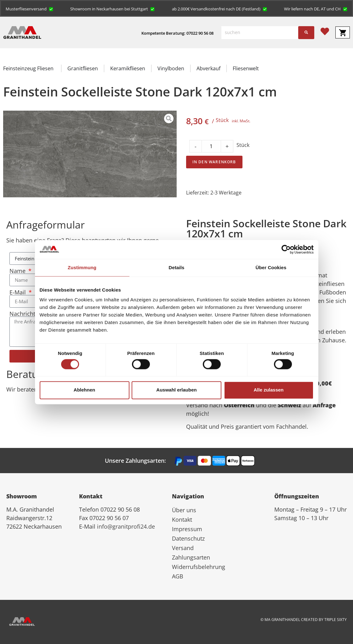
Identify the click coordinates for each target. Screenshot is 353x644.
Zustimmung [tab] (82, 267)
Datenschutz (188, 538)
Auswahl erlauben (176, 390)
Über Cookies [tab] (271, 267)
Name (18, 271)
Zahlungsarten (191, 557)
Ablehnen (84, 390)
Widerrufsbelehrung (199, 567)
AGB (178, 576)
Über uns (184, 510)
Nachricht (23, 314)
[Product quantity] (211, 146)
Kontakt (182, 519)
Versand (183, 548)
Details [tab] (177, 267)
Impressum (187, 529)
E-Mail (18, 292)
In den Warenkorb (214, 162)
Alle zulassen (268, 390)
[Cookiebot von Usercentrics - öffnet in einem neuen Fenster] (286, 249)
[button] (29, 9)
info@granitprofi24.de (126, 526)
